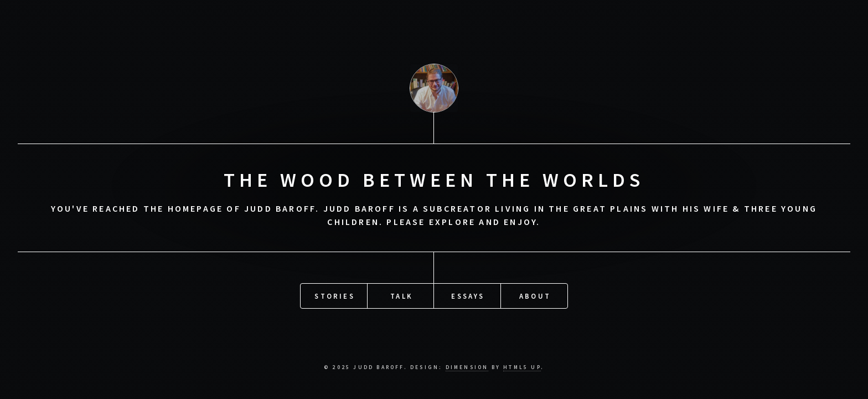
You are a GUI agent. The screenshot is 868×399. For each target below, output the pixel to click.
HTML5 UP (522, 367)
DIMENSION (467, 367)
